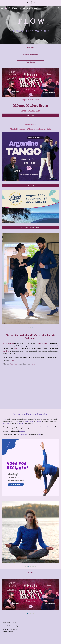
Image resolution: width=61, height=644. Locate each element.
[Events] (30, 573)
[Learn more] (30, 115)
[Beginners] (30, 47)
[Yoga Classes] (31, 62)
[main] (30, 21)
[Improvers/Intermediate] (30, 55)
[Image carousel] (30, 281)
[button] (2, 8)
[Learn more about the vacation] (30, 228)
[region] (30, 3)
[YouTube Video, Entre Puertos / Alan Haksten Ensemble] (30, 388)
